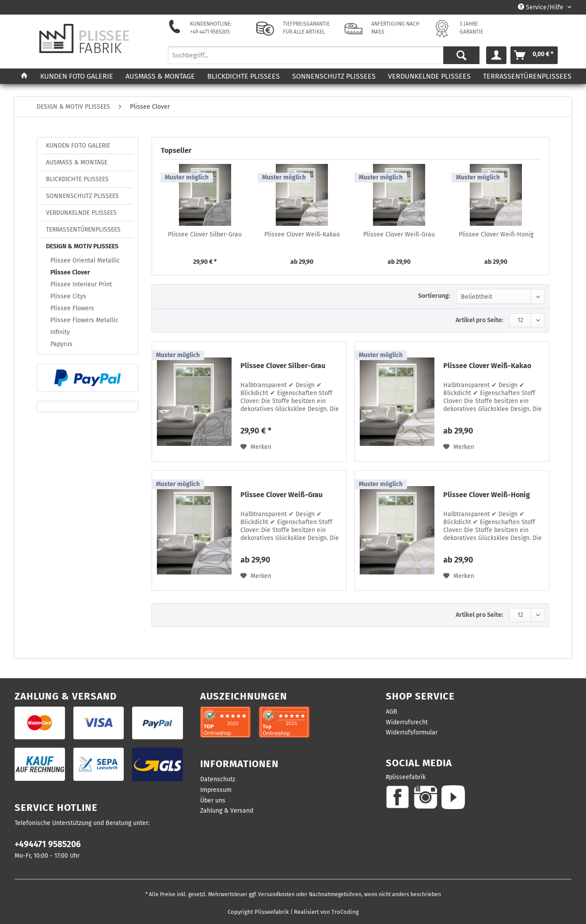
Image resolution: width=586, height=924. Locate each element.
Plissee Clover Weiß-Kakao (302, 234)
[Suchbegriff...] (324, 55)
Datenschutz (218, 779)
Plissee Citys (68, 296)
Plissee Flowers (72, 308)
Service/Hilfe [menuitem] (542, 7)
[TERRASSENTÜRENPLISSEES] (527, 76)
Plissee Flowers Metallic (84, 320)
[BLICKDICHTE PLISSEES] (244, 76)
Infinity (60, 332)
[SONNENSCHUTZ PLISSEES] (334, 76)
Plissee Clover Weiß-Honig (496, 234)
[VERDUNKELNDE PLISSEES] (429, 76)
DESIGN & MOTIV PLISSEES (82, 246)
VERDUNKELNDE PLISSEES (81, 213)
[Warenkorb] (534, 55)
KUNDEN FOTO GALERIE (78, 146)
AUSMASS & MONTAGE (77, 162)
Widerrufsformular (412, 732)
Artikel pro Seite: (479, 320)
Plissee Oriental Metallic (85, 260)
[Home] (24, 76)
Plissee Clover (70, 272)
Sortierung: (434, 296)
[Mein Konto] (496, 55)
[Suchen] (461, 55)
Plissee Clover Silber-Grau (205, 234)
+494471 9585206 (48, 844)
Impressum (216, 790)
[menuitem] (324, 59)
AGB (392, 712)
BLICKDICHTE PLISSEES (77, 179)
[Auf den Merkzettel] (256, 447)
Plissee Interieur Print (81, 284)
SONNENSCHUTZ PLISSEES (82, 196)
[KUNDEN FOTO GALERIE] (77, 76)
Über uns (213, 800)
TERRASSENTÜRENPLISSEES (83, 230)
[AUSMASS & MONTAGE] (160, 76)
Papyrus (61, 344)
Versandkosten (276, 894)
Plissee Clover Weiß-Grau (399, 234)
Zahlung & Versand (227, 811)
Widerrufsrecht (407, 722)
